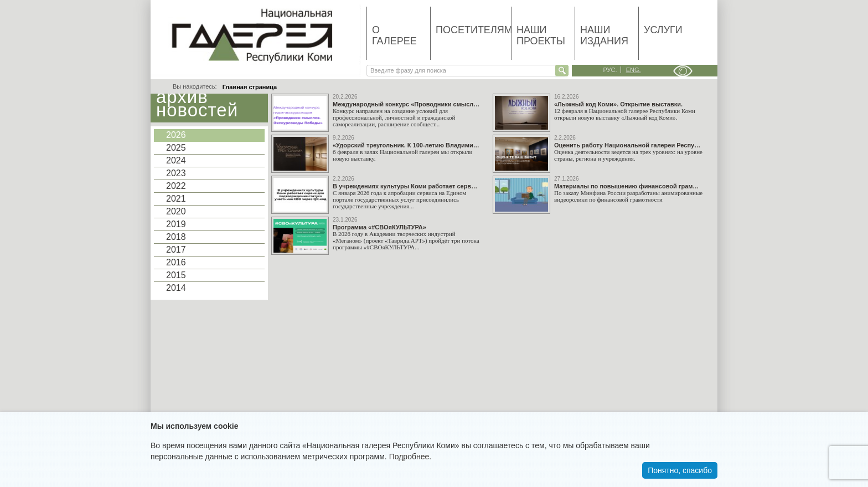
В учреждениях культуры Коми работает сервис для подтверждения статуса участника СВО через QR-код (406, 186)
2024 (176, 160)
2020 (176, 211)
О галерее (394, 35)
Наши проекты (541, 35)
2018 (176, 237)
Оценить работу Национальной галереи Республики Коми (628, 145)
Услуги (663, 30)
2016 (176, 262)
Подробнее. (410, 457)
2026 (176, 135)
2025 (176, 148)
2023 (176, 173)
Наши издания (604, 35)
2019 (176, 224)
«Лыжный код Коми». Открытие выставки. (618, 104)
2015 (176, 275)
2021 (176, 199)
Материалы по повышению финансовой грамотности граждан (628, 186)
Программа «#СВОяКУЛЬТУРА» (379, 227)
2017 (176, 250)
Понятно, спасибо (680, 470)
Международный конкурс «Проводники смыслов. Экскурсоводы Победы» (406, 104)
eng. (634, 70)
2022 (176, 186)
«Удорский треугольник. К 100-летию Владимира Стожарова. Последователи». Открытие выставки (406, 145)
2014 (176, 288)
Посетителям (473, 30)
